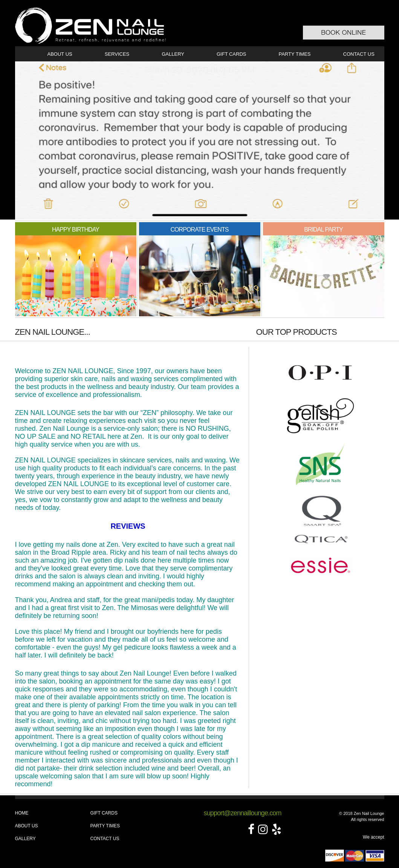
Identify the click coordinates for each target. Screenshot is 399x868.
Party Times (294, 54)
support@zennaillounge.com (243, 813)
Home (22, 813)
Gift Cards (232, 54)
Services (117, 54)
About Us (60, 54)
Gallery (173, 54)
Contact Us (359, 54)
